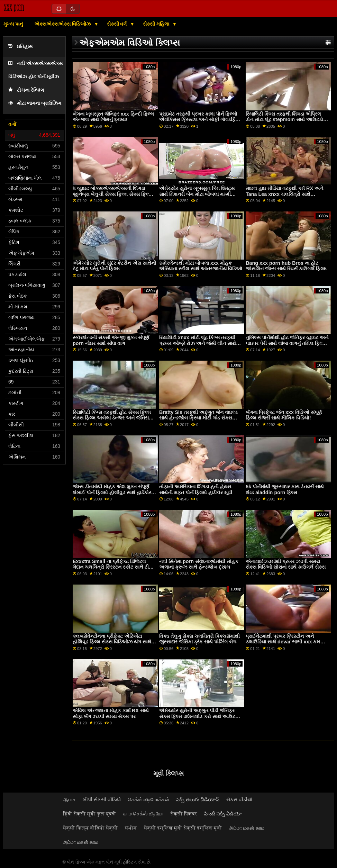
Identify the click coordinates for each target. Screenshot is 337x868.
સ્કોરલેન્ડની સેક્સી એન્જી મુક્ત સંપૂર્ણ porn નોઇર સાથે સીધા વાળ (111, 340)
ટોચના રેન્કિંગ (26, 90)
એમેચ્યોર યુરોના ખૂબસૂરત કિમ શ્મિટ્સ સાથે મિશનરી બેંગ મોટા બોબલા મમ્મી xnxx (197, 194)
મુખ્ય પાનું (13, 24)
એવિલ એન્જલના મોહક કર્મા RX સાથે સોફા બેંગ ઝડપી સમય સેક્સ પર (111, 713)
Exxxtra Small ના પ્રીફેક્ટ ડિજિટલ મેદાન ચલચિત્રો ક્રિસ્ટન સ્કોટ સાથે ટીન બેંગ (112, 567)
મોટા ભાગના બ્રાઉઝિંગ (35, 103)
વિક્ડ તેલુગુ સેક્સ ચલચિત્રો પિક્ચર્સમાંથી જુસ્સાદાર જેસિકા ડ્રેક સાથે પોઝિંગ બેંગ (199, 639)
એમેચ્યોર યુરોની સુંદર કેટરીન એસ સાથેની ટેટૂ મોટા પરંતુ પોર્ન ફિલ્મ (114, 266)
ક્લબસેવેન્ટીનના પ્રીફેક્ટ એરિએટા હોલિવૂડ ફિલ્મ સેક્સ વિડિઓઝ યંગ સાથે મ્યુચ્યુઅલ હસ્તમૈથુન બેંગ (112, 642)
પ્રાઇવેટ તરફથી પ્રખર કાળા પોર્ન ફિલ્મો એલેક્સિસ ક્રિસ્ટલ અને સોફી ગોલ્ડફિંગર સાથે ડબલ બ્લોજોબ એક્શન (200, 120)
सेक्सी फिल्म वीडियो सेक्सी (90, 828)
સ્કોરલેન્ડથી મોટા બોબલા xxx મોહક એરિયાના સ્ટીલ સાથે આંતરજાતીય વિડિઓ (201, 266)
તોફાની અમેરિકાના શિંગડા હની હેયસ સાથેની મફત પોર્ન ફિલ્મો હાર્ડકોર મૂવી (196, 490)
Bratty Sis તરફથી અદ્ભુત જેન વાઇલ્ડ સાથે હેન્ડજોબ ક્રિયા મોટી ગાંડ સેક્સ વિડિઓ (198, 418)
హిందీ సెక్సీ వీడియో (223, 814)
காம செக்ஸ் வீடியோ (143, 814)
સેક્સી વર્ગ (118, 24)
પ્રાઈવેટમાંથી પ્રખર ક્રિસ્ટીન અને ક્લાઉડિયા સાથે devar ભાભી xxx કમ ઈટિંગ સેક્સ (283, 642)
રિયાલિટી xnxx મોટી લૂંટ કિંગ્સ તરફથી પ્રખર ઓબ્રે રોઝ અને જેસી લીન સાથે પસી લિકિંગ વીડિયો (198, 343)
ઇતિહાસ (20, 47)
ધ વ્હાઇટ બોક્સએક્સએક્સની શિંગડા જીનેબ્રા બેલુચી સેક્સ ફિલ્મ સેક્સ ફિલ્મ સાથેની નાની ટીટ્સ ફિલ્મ (112, 194)
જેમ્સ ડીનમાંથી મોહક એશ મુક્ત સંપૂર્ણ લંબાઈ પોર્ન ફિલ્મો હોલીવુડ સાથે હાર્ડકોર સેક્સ (112, 492)
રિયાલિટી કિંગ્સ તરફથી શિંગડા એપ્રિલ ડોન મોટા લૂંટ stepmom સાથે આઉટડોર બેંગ (286, 120)
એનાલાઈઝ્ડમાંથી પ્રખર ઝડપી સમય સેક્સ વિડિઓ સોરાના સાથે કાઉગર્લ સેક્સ (286, 564)
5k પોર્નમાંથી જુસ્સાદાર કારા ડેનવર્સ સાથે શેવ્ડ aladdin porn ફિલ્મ (285, 490)
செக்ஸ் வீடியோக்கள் (149, 799)
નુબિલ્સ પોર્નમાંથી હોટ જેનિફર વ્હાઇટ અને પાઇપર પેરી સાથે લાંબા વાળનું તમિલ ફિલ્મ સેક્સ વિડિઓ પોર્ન (287, 343)
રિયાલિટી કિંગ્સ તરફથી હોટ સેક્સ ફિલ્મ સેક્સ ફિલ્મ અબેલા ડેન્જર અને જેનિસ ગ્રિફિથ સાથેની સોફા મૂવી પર (112, 418)
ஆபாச (69, 799)
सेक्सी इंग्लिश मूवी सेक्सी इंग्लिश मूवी (183, 828)
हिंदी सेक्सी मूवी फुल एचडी (90, 814)
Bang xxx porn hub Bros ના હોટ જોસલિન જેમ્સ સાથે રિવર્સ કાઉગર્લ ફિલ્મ (286, 266)
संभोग (131, 828)
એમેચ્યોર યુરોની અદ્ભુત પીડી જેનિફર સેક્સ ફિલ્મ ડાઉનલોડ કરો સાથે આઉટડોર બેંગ (201, 716)
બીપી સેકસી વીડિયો (102, 799)
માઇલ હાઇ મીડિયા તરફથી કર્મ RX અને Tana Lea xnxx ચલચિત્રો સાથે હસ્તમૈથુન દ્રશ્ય (284, 194)
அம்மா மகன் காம (247, 828)
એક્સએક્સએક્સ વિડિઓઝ (63, 24)
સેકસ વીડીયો (239, 799)
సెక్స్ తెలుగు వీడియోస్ (198, 799)
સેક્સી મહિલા (157, 24)
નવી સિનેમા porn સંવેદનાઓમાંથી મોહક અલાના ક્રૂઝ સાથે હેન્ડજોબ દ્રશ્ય (199, 564)
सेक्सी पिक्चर (184, 814)
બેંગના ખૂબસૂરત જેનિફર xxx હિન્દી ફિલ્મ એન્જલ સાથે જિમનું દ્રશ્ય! (113, 117)
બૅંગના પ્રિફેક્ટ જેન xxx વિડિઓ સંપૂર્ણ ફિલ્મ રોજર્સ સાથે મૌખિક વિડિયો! (284, 415)
